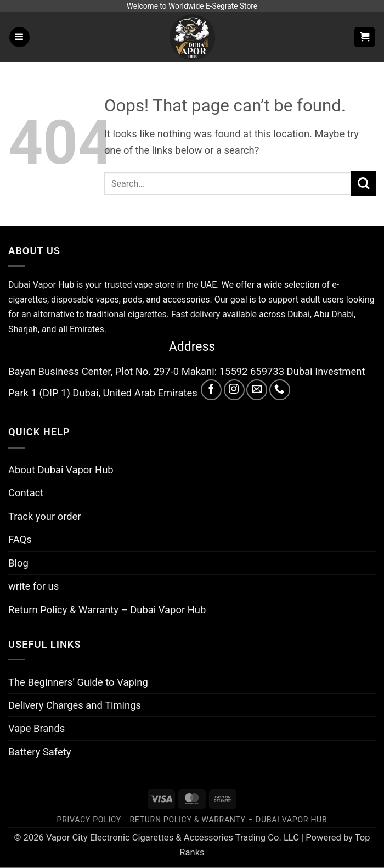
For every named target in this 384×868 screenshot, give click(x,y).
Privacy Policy (89, 820)
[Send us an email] (257, 390)
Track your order (45, 516)
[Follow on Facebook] (211, 390)
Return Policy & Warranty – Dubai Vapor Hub (107, 610)
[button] (19, 37)
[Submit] (363, 184)
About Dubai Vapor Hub (61, 470)
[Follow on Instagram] (234, 390)
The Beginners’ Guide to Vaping (78, 682)
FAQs (20, 539)
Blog (18, 563)
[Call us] (280, 390)
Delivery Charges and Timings (75, 705)
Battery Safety (39, 752)
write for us (33, 586)
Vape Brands (36, 728)
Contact (26, 493)
